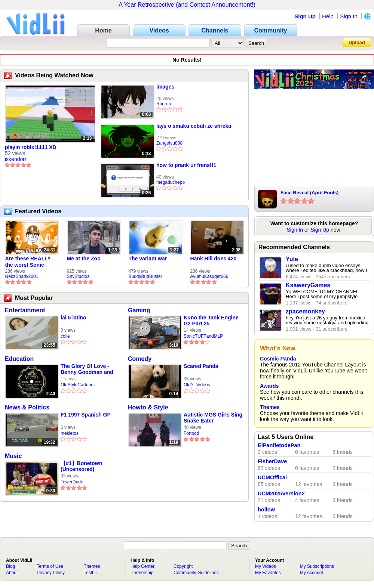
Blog (10, 566)
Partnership (142, 573)
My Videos (266, 566)
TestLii (90, 573)
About (12, 573)
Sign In (349, 16)
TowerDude (72, 482)
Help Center (142, 566)
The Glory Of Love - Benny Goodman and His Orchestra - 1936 (87, 369)
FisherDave (272, 461)
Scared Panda (201, 366)
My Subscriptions (317, 566)
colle (65, 336)
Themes (270, 407)
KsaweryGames (308, 285)
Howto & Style (148, 407)
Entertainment (25, 310)
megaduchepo (171, 182)
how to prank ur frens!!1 (186, 165)
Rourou (164, 104)
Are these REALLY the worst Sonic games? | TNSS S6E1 (31, 262)
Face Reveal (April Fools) (309, 193)
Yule (292, 259)
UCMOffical (272, 477)
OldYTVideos (197, 385)
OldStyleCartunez (78, 385)
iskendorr (16, 159)
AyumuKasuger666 (209, 276)
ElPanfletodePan (279, 445)
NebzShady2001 (22, 276)
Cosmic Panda (278, 359)
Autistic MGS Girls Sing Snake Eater (213, 418)
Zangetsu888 (169, 143)
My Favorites (268, 573)
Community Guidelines (196, 573)
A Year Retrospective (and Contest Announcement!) (187, 5)
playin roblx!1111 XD (31, 147)
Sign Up (305, 16)
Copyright (183, 566)
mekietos (70, 433)
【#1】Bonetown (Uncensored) (81, 466)
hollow (266, 510)
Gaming (139, 310)
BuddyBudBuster (145, 276)
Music (13, 456)
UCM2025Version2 (281, 493)
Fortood (191, 433)
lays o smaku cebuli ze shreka (194, 126)
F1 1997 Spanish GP (86, 415)
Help (328, 16)
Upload (357, 42)
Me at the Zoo (84, 259)
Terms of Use (50, 566)
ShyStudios (78, 276)
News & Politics (27, 407)
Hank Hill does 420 (214, 259)
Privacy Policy (51, 573)
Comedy (140, 359)
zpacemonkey (305, 311)
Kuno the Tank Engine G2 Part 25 (211, 321)
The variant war (148, 259)
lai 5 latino (73, 318)
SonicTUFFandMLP (203, 336)
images (165, 87)
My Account (312, 573)
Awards (269, 386)
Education (19, 359)
